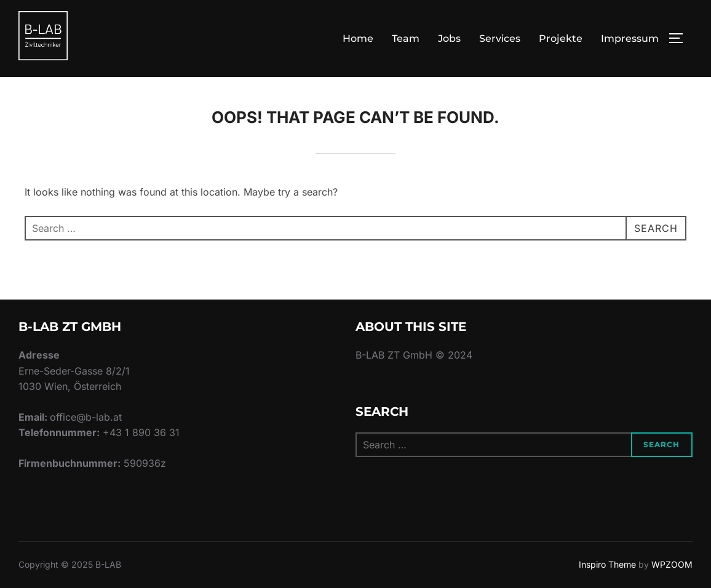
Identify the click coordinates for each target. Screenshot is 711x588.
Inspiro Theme (607, 564)
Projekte (561, 38)
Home (358, 38)
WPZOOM (672, 564)
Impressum (630, 38)
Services (500, 38)
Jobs (449, 38)
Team (406, 38)
